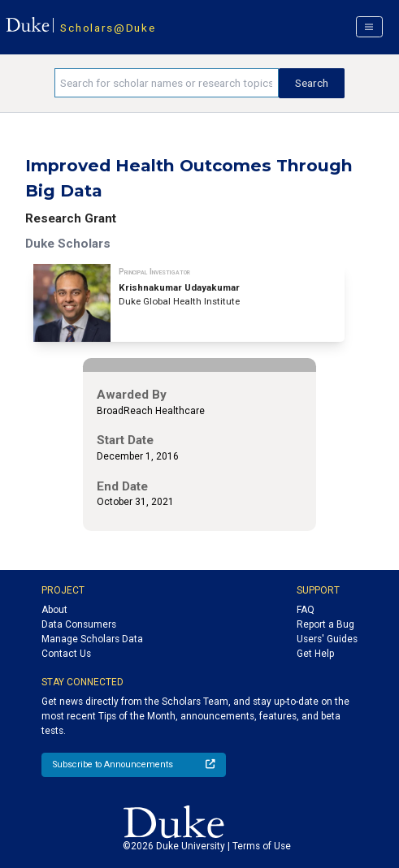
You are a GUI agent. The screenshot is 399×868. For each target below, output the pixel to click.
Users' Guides (327, 639)
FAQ (306, 610)
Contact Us (66, 654)
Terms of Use (262, 846)
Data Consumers (79, 624)
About (54, 610)
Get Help (315, 654)
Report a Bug (325, 624)
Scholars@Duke (108, 28)
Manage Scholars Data (92, 639)
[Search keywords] (167, 83)
